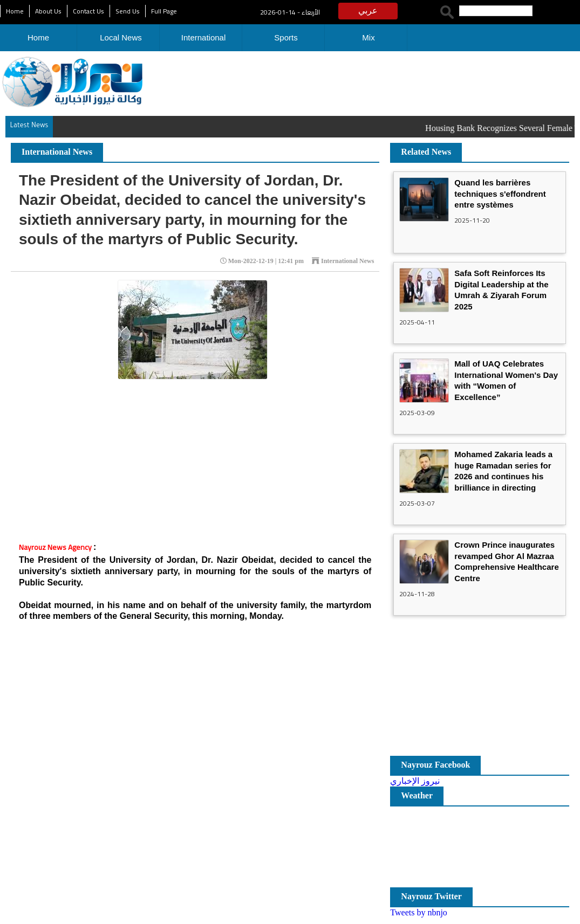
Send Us (128, 11)
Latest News (29, 126)
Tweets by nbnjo (419, 912)
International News (57, 152)
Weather (417, 795)
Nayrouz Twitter (431, 896)
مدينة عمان (480, 847)
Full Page (164, 11)
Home (15, 11)
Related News (426, 152)
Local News (121, 37)
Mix (368, 37)
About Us (48, 11)
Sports (286, 37)
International (204, 37)
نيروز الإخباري (415, 781)
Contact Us (88, 11)
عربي (368, 11)
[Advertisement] (342, 81)
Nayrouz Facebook (435, 765)
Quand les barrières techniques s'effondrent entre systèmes (500, 194)
